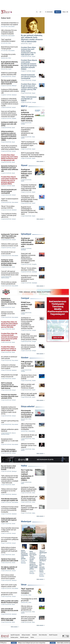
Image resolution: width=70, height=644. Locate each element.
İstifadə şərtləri (14, 637)
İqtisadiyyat (26, 234)
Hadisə (24, 466)
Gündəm (25, 358)
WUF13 (24, 106)
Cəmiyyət (25, 298)
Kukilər (32, 637)
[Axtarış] (37, 12)
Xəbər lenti (6, 18)
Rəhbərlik (35, 635)
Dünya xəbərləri (28, 406)
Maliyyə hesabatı (26, 635)
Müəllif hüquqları (53, 635)
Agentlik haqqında (15, 635)
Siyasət (24, 165)
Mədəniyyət (26, 521)
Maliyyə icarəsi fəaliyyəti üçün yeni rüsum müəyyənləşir (39, 643)
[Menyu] (65, 12)
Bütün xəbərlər (40, 161)
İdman (24, 585)
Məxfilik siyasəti (24, 637)
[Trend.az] (7, 12)
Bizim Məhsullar (43, 635)
